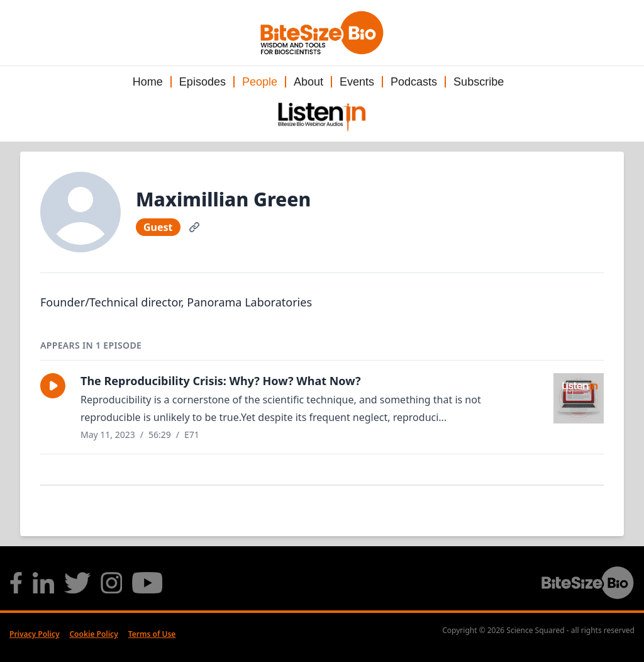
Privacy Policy (34, 634)
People (260, 82)
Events (357, 82)
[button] (53, 386)
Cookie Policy (93, 634)
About (308, 82)
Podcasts (414, 82)
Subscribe (479, 82)
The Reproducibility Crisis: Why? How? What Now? (221, 381)
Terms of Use (152, 634)
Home (148, 82)
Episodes (203, 82)
